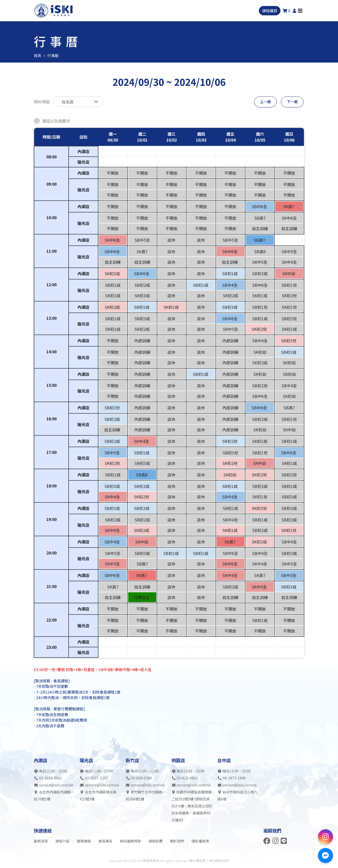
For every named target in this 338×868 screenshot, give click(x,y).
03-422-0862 (187, 778)
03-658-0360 (141, 778)
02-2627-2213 (96, 778)
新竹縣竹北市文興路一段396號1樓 (146, 795)
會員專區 (105, 841)
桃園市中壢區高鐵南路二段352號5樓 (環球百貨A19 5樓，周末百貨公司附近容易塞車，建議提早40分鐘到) (192, 806)
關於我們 (177, 841)
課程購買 (269, 12)
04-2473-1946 (234, 778)
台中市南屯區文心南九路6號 (237, 795)
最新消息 (41, 841)
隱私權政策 (200, 841)
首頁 (37, 55)
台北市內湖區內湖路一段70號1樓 (54, 795)
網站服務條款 (130, 841)
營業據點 (84, 841)
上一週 (264, 102)
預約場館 (42, 102)
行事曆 (52, 55)
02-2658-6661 (51, 778)
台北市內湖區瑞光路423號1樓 (98, 795)
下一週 (292, 102)
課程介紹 (62, 841)
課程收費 (155, 841)
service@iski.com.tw (56, 785)
